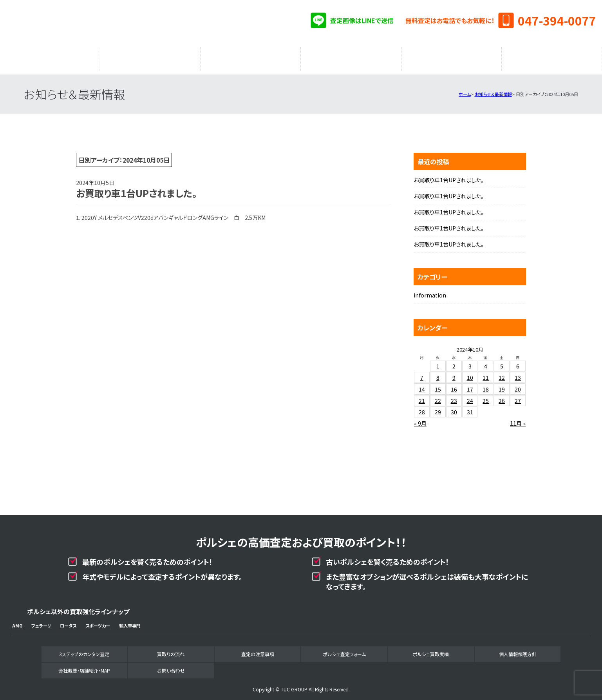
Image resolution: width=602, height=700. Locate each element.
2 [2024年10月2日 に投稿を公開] (454, 362)
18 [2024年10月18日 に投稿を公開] (486, 385)
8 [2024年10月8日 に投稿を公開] (438, 374)
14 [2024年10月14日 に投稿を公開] (422, 385)
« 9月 (420, 419)
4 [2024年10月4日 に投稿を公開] (486, 362)
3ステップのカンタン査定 (50, 57)
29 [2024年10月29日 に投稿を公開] (438, 408)
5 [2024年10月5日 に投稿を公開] (502, 362)
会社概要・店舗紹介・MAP (552, 57)
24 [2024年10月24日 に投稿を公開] (470, 397)
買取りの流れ (150, 57)
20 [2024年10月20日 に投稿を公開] (518, 385)
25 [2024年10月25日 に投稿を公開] (486, 397)
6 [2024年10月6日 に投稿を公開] (518, 362)
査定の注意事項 (251, 57)
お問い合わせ (171, 666)
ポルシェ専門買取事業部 (94, 24)
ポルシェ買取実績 (451, 57)
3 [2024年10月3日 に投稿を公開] (470, 362)
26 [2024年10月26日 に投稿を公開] (502, 397)
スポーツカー (98, 622)
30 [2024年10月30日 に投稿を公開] (454, 408)
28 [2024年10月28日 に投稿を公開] (422, 408)
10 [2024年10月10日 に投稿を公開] (470, 374)
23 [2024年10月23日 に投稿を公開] (454, 397)
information (430, 291)
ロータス (68, 622)
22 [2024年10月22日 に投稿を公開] (438, 397)
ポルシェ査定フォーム (351, 57)
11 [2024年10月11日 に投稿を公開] (486, 374)
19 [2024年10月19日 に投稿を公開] (502, 385)
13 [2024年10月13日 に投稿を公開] (518, 374)
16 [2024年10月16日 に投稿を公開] (454, 385)
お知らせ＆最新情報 (493, 90)
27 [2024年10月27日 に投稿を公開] (518, 397)
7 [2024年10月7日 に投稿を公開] (422, 374)
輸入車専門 (130, 622)
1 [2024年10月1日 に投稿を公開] (438, 362)
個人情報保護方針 (518, 650)
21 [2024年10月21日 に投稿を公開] (422, 397)
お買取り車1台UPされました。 (449, 176)
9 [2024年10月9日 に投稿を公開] (454, 374)
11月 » (518, 419)
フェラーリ (41, 622)
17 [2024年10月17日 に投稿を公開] (470, 385)
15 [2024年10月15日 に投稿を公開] (438, 385)
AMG (17, 622)
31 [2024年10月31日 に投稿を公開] (470, 408)
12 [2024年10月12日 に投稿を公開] (502, 374)
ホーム (465, 90)
